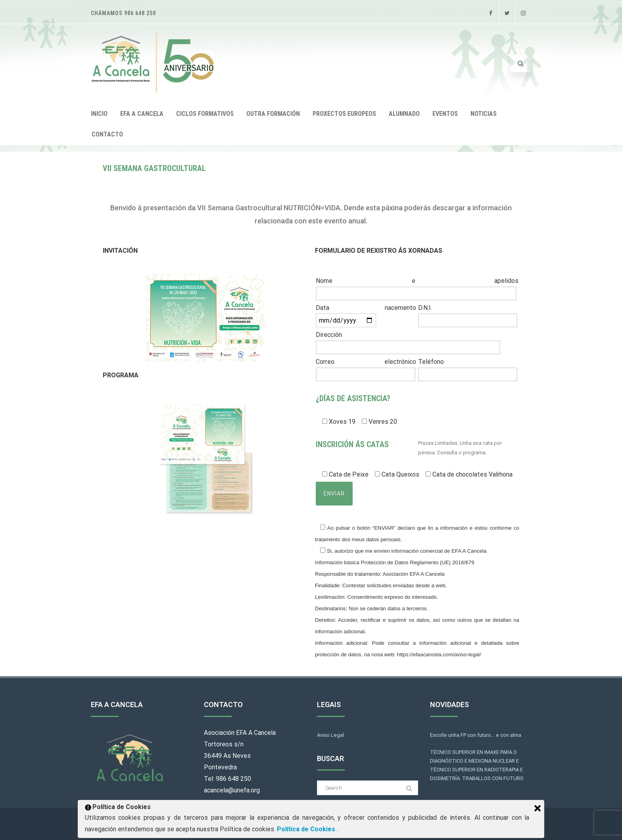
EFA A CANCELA (142, 114)
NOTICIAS (484, 114)
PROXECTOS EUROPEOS (344, 114)
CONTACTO (107, 134)
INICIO (99, 114)
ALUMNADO (404, 114)
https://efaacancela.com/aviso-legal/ (439, 655)
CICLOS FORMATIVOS (205, 114)
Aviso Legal (330, 735)
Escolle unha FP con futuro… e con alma (476, 735)
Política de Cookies (307, 829)
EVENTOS (445, 114)
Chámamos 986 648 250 (123, 13)
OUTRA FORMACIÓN (273, 114)
